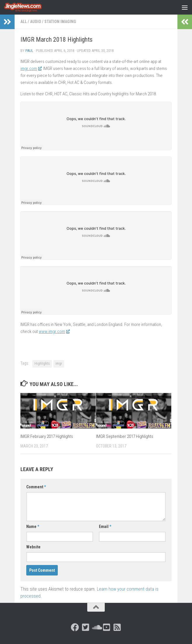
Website (33, 547)
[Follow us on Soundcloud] (96, 627)
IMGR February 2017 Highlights (47, 436)
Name (33, 527)
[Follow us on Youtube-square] (107, 627)
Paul (29, 51)
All (24, 22)
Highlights (42, 364)
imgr (59, 364)
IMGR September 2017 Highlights (125, 436)
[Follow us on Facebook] (75, 627)
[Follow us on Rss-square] (117, 627)
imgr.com (31, 69)
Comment (36, 487)
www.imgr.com (54, 331)
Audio (36, 22)
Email (105, 527)
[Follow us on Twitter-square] (85, 627)
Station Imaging (60, 22)
